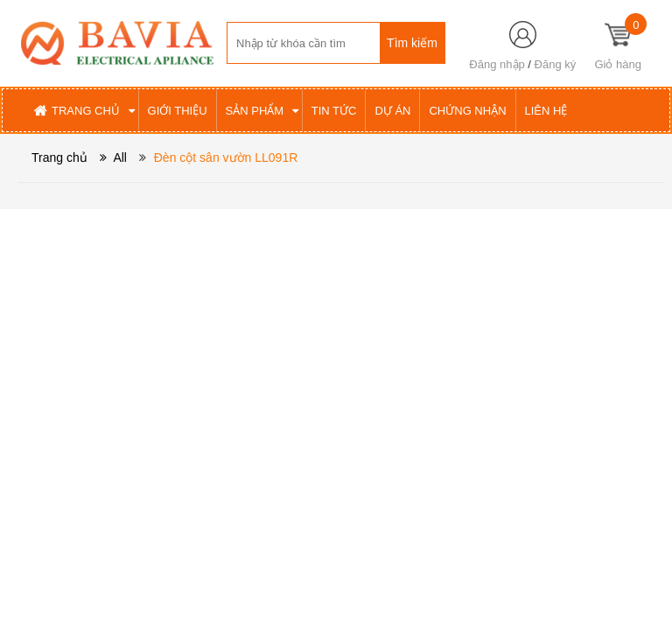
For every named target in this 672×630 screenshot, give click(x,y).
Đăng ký (556, 64)
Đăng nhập (497, 64)
